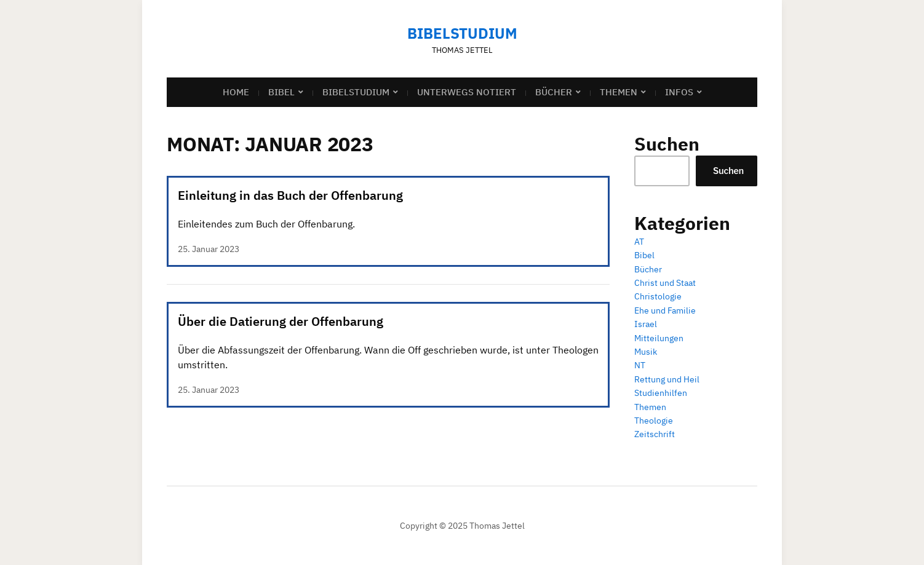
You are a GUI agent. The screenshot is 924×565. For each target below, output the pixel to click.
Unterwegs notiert (467, 92)
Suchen (728, 171)
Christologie (658, 296)
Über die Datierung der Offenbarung (281, 321)
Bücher (554, 92)
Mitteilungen (659, 338)
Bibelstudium (462, 33)
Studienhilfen (661, 393)
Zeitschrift (655, 434)
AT (639, 242)
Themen (619, 92)
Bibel (281, 92)
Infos (679, 92)
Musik (646, 352)
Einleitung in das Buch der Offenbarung (290, 195)
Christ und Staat (665, 283)
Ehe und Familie (665, 310)
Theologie (654, 421)
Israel (646, 324)
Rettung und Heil (667, 379)
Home (236, 92)
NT (640, 365)
